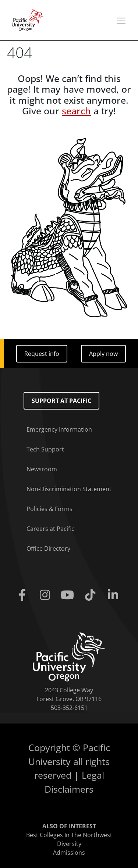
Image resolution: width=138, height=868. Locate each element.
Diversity (69, 844)
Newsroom (42, 469)
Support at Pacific (61, 401)
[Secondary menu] (121, 21)
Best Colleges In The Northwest (69, 835)
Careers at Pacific (50, 529)
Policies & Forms (49, 509)
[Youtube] (69, 595)
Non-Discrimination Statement (69, 489)
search (76, 111)
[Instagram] (46, 595)
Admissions (69, 853)
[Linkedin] (114, 595)
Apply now (103, 354)
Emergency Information (59, 429)
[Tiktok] (92, 595)
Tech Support (45, 449)
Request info (42, 354)
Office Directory (48, 549)
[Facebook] (24, 595)
